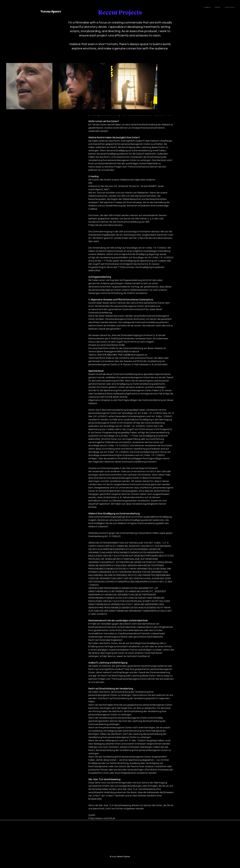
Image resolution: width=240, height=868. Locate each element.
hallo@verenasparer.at (135, 355)
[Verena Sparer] (51, 12)
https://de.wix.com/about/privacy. (106, 225)
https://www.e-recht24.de (102, 818)
